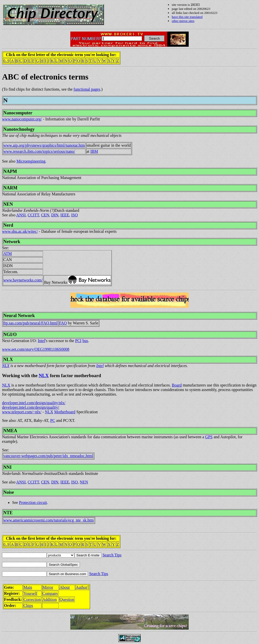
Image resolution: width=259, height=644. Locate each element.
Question (67, 599)
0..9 (6, 61)
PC (53, 420)
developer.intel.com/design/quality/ (31, 407)
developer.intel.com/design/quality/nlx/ (34, 403)
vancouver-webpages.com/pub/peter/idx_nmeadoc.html (48, 456)
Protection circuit (33, 503)
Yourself (30, 593)
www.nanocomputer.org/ (22, 119)
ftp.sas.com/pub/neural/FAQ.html (30, 323)
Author (82, 587)
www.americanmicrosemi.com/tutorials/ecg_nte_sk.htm (49, 520)
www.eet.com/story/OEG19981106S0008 (36, 349)
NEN (8, 204)
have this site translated (187, 17)
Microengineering (31, 161)
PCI (78, 341)
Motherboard (65, 412)
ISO (74, 215)
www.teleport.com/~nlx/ (22, 412)
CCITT (33, 215)
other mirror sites (183, 21)
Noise (9, 492)
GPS (209, 437)
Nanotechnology (19, 129)
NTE (8, 513)
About (65, 587)
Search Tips (112, 555)
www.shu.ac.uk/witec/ (20, 231)
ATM (8, 254)
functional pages (87, 89)
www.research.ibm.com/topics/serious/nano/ (39, 151)
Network (12, 242)
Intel (41, 341)
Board (177, 385)
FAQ (63, 323)
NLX (8, 359)
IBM (94, 151)
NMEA (10, 431)
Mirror (48, 587)
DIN (55, 215)
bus (85, 341)
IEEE (65, 215)
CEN (45, 215)
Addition (50, 599)
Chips (28, 606)
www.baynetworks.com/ (23, 280)
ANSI (21, 215)
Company (50, 593)
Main (28, 587)
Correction (32, 599)
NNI (7, 467)
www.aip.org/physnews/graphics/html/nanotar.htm (44, 145)
